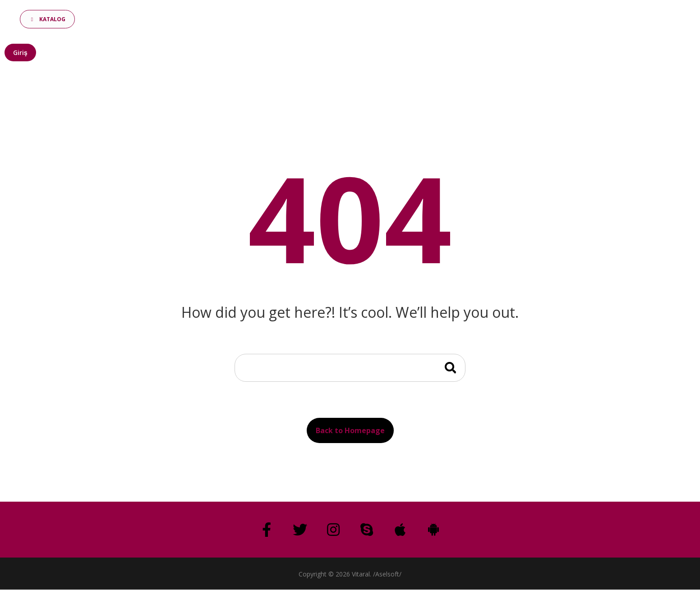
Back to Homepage (350, 430)
